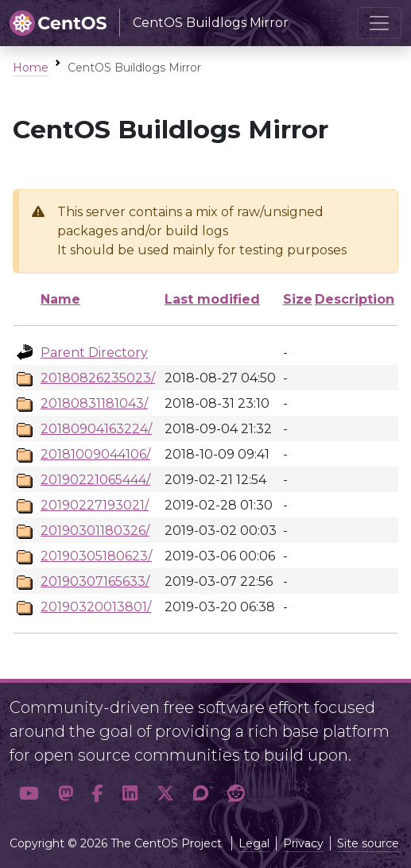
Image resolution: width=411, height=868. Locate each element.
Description (355, 299)
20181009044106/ (95, 454)
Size (298, 299)
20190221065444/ (95, 480)
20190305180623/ (96, 556)
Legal (254, 843)
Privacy (303, 843)
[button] (29, 793)
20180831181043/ (94, 403)
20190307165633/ (95, 581)
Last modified (212, 299)
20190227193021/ (95, 505)
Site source (368, 843)
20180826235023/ (98, 378)
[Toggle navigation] (379, 23)
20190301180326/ (95, 531)
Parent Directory (94, 353)
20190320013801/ (96, 607)
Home (31, 68)
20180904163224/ (96, 429)
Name (60, 299)
